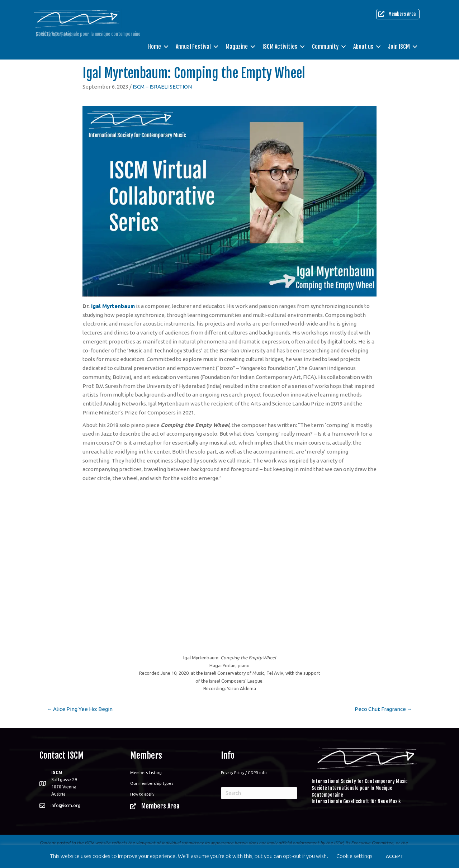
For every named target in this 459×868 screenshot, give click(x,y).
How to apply (142, 794)
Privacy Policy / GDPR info (244, 773)
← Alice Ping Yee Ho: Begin (80, 709)
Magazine (237, 47)
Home (155, 47)
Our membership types (152, 783)
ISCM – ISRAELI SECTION (162, 87)
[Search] (259, 793)
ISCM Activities (280, 47)
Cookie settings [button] (354, 856)
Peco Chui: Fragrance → (384, 709)
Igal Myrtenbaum (113, 306)
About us (363, 47)
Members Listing (146, 773)
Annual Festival (193, 47)
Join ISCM (399, 47)
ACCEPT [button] (395, 856)
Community (325, 47)
